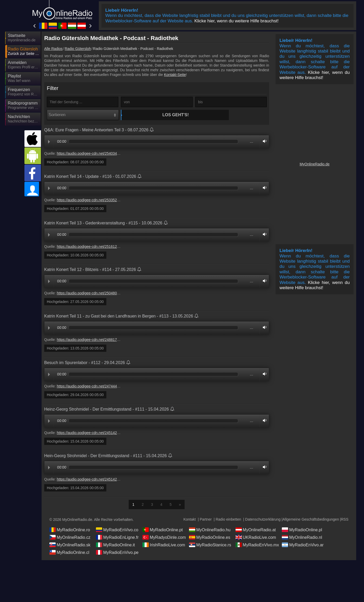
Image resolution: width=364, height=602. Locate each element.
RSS (345, 520)
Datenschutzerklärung (263, 520)
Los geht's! (158, 115)
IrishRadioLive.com (164, 545)
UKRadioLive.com (256, 538)
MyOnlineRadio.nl (302, 538)
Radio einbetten (228, 520)
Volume (263, 142)
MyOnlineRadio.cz (70, 538)
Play (49, 143)
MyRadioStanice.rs (210, 545)
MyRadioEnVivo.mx (257, 545)
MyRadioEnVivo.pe (117, 553)
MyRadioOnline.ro (70, 530)
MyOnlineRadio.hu (210, 530)
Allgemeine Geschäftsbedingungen (311, 520)
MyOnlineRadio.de (314, 164)
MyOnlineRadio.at (256, 530)
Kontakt (189, 520)
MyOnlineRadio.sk (70, 545)
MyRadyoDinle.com (164, 538)
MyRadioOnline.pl (302, 530)
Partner (206, 520)
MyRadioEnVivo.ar (303, 545)
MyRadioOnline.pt (163, 530)
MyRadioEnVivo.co (117, 530)
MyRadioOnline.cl (69, 553)
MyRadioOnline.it (115, 545)
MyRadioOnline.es (210, 538)
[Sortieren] (83, 115)
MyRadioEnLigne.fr (117, 538)
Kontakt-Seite (175, 75)
